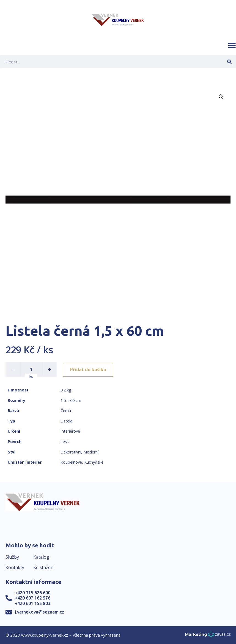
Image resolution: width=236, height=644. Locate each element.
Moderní (91, 452)
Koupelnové (71, 462)
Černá (66, 411)
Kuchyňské (94, 462)
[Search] (229, 62)
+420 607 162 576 (33, 598)
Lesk (65, 442)
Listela (66, 421)
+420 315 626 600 (33, 593)
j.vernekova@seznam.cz (40, 612)
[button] (232, 45)
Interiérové (70, 431)
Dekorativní (71, 452)
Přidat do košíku (88, 369)
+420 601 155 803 (33, 603)
